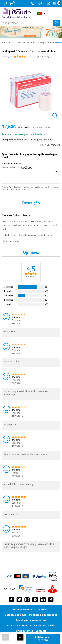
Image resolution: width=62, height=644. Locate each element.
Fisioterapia (14, 43)
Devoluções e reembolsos (31, 620)
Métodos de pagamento (43, 615)
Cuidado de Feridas (31, 43)
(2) (47, 295)
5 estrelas (8, 287)
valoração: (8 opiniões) (25, 57)
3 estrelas (8, 295)
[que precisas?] (31, 23)
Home (4, 43)
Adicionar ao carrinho (43, 639)
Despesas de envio (16, 615)
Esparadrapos (48, 43)
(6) (47, 287)
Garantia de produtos (19, 626)
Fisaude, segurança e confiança (31, 610)
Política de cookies (45, 626)
